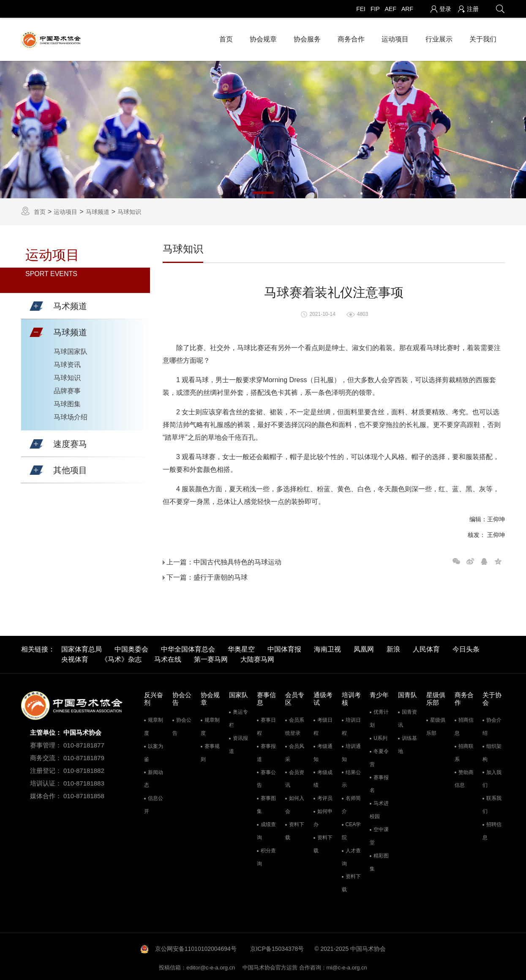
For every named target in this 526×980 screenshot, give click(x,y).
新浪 (393, 647)
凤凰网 (364, 647)
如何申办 (323, 817)
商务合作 (351, 38)
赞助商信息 (464, 777)
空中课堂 (379, 835)
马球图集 (67, 403)
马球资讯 (67, 363)
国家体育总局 (82, 647)
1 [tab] (263, 191)
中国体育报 (284, 647)
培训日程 (351, 725)
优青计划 (379, 717)
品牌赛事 (67, 390)
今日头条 (466, 647)
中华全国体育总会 (188, 647)
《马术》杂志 (121, 658)
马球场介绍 (71, 416)
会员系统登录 (295, 725)
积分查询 (266, 855)
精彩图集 (379, 861)
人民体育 (426, 647)
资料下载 (295, 830)
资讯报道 (238, 743)
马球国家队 (71, 350)
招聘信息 (492, 830)
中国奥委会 (131, 647)
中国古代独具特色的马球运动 (237, 560)
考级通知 (323, 751)
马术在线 (168, 658)
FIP (375, 9)
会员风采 (295, 751)
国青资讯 (407, 717)
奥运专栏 (238, 717)
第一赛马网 (211, 658)
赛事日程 (266, 725)
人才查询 (351, 855)
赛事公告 (266, 777)
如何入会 (295, 803)
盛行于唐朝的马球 (221, 576)
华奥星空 (241, 647)
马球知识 (129, 210)
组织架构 (492, 751)
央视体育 (75, 658)
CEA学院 (352, 830)
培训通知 (351, 751)
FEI (361, 9)
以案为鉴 (154, 751)
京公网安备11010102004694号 (196, 947)
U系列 (380, 737)
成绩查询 (266, 830)
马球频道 (98, 210)
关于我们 (483, 38)
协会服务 (307, 38)
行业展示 (439, 38)
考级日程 (323, 725)
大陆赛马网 (257, 658)
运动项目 (395, 38)
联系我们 (492, 803)
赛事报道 (266, 751)
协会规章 (263, 38)
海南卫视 (327, 647)
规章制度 (154, 725)
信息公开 (154, 803)
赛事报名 (379, 782)
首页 (226, 38)
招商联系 (464, 751)
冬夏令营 (379, 757)
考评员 (325, 797)
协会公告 (182, 725)
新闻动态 (154, 777)
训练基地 (407, 743)
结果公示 (351, 777)
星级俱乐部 (436, 725)
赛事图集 (266, 803)
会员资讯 (295, 777)
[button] (36, 305)
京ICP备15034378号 (277, 947)
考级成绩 (323, 777)
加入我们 (492, 777)
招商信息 (464, 725)
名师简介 (351, 803)
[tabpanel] (263, 128)
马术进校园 (379, 809)
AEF (391, 9)
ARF (407, 9)
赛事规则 (210, 751)
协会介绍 (492, 725)
